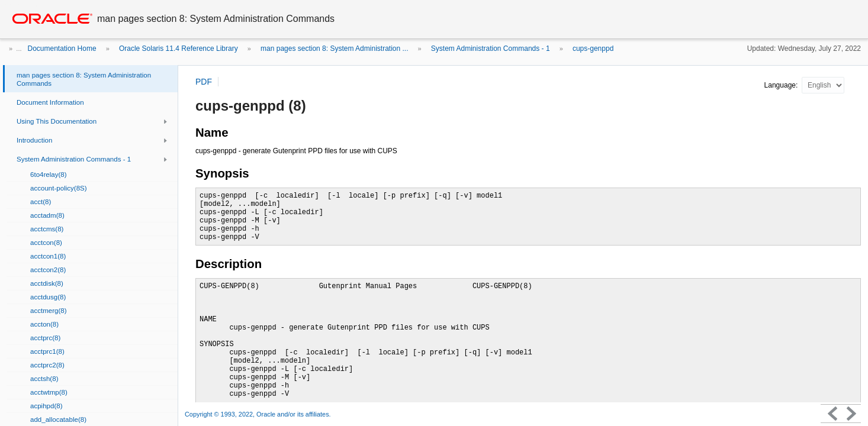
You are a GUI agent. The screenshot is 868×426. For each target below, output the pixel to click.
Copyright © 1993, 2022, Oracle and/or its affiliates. (259, 414)
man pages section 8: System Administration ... (334, 49)
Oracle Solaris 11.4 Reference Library (179, 49)
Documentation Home (62, 49)
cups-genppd (593, 49)
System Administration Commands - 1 (491, 49)
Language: (782, 85)
